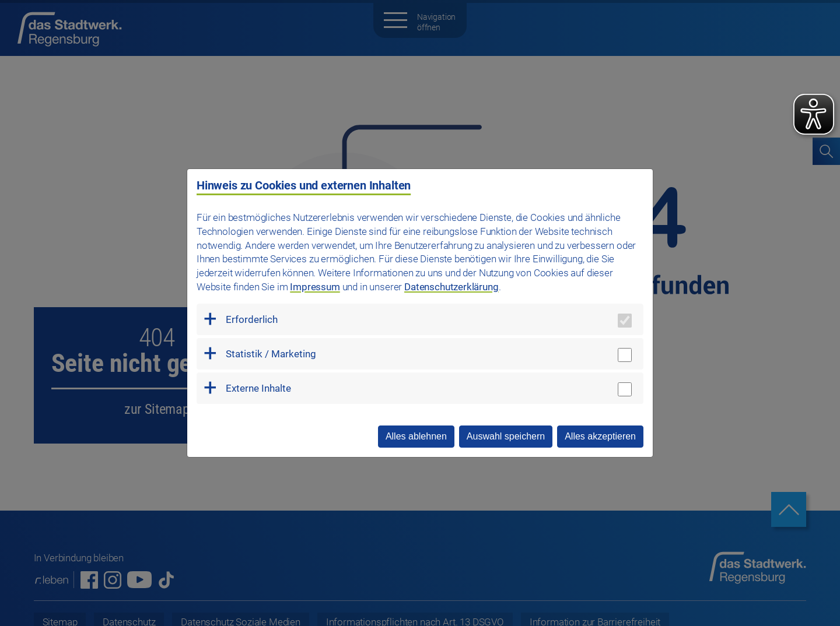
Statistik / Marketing (271, 354)
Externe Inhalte (258, 388)
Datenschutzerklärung (452, 287)
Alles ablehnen (416, 436)
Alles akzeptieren (600, 436)
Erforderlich (252, 319)
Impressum (315, 287)
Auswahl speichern (506, 436)
